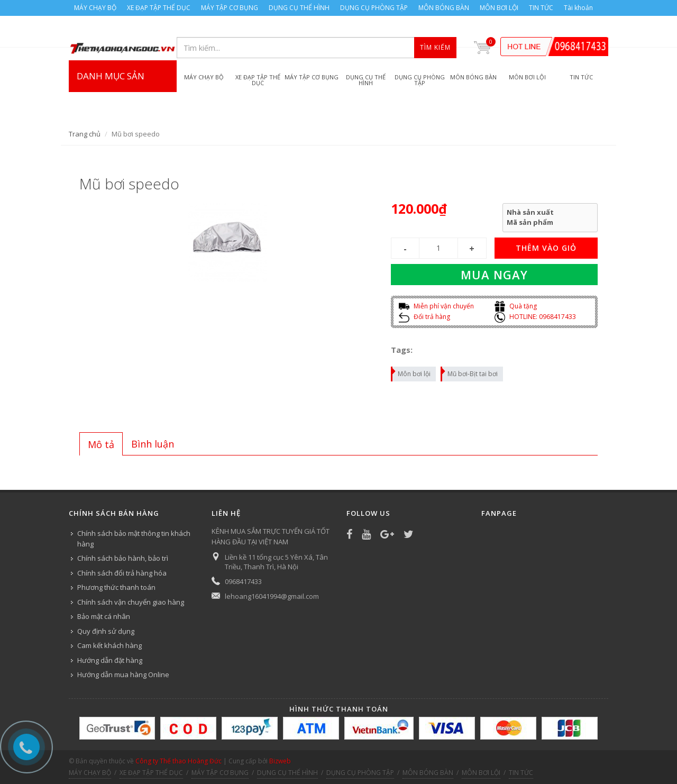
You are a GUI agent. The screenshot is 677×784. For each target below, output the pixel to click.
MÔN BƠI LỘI (499, 8)
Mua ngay (494, 275)
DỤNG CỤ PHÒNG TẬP (374, 8)
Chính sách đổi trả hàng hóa (122, 573)
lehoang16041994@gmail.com (272, 596)
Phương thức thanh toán (116, 587)
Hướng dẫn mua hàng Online (123, 674)
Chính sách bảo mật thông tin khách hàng (134, 539)
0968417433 (243, 581)
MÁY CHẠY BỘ (95, 8)
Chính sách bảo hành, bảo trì (123, 558)
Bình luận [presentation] (153, 444)
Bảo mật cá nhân (104, 616)
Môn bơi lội (411, 372)
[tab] (101, 444)
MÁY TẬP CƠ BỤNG (230, 8)
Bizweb (280, 761)
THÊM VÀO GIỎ (546, 248)
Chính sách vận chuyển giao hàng (131, 602)
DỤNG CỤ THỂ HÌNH (299, 8)
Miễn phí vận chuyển (436, 306)
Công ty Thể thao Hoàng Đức (179, 761)
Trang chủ (85, 134)
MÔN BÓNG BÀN (444, 8)
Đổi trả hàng (424, 317)
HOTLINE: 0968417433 (535, 317)
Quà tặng (516, 306)
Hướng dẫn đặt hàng (110, 660)
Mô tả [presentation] (101, 444)
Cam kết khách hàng (109, 645)
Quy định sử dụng (106, 631)
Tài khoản (578, 8)
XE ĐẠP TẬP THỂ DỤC (159, 8)
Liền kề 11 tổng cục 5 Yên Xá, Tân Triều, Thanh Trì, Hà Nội (276, 562)
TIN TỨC (541, 8)
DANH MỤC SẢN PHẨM (123, 97)
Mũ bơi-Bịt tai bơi (470, 372)
